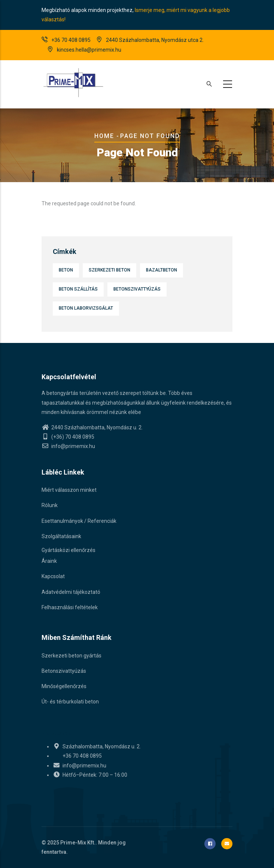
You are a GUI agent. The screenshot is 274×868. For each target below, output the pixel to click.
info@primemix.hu (68, 446)
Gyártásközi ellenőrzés (68, 550)
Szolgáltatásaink (61, 536)
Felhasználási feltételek (70, 607)
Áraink (49, 561)
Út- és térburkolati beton (70, 702)
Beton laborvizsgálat (86, 308)
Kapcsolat (53, 576)
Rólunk (50, 505)
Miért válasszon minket (69, 490)
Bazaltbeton (162, 270)
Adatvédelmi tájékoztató (71, 592)
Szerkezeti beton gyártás (71, 656)
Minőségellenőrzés (64, 686)
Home (104, 136)
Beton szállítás (78, 289)
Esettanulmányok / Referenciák (79, 521)
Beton (66, 270)
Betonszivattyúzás (137, 289)
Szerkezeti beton (109, 270)
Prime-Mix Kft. (78, 843)
